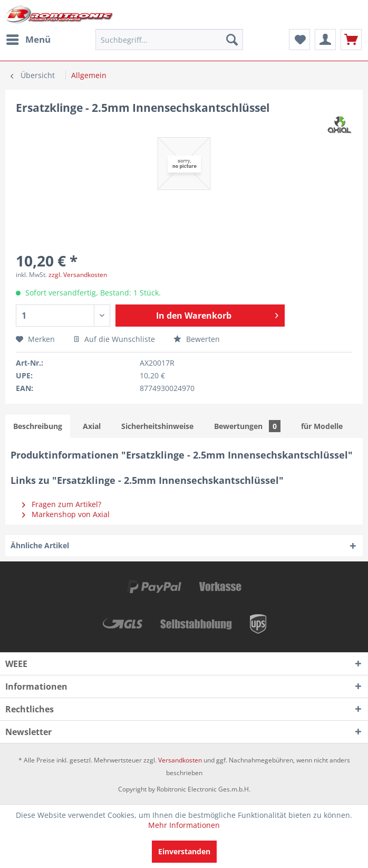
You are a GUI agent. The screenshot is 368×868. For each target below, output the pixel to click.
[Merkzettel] (299, 40)
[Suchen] (232, 40)
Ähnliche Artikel (40, 545)
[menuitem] (28, 40)
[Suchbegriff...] (169, 40)
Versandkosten (180, 760)
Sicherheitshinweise (157, 426)
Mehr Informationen (184, 825)
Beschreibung (38, 426)
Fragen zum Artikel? (62, 504)
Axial (92, 426)
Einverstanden (184, 851)
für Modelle (322, 426)
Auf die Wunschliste (114, 339)
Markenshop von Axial (66, 514)
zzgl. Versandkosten (78, 275)
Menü (28, 38)
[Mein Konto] (325, 40)
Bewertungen (247, 426)
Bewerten (197, 339)
